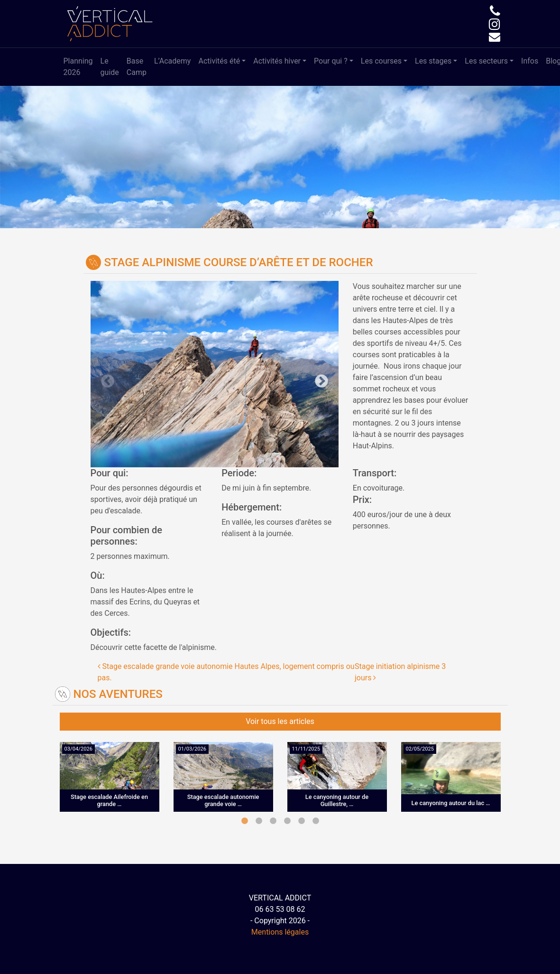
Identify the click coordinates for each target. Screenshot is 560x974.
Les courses (381, 61)
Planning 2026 (78, 67)
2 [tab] (259, 821)
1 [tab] (245, 821)
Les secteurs (486, 61)
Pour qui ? (331, 61)
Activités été (219, 61)
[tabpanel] (110, 784)
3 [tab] (273, 821)
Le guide (110, 67)
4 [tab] (287, 821)
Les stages (433, 61)
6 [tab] (316, 821)
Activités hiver (277, 61)
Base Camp (137, 67)
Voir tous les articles (280, 721)
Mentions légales (280, 932)
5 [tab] (302, 821)
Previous (153, 374)
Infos (530, 61)
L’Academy (173, 61)
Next (276, 374)
